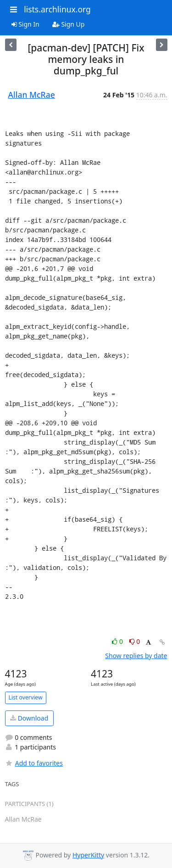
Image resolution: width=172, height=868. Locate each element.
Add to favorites (34, 763)
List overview (26, 697)
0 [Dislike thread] (135, 641)
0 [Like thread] (118, 641)
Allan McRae (32, 95)
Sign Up (69, 24)
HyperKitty (88, 855)
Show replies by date (136, 656)
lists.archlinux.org (57, 9)
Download (29, 718)
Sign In (25, 24)
